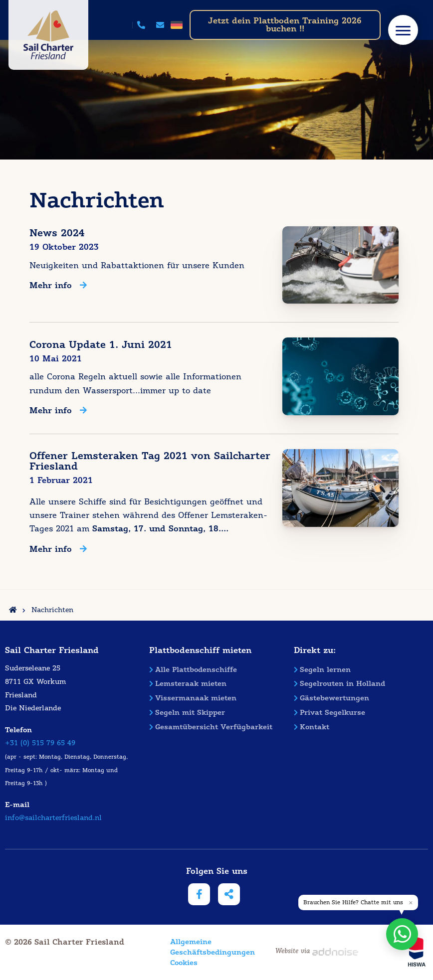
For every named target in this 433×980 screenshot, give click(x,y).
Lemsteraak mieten (188, 683)
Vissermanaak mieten (193, 698)
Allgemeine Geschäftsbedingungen (196, 947)
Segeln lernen (322, 669)
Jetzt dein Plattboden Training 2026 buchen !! (285, 25)
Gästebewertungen (331, 698)
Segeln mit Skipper (187, 712)
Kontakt (312, 727)
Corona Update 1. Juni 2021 (101, 345)
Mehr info (58, 286)
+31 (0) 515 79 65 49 (40, 743)
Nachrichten (52, 610)
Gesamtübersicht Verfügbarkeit (211, 727)
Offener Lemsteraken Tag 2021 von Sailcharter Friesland (150, 461)
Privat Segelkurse (329, 712)
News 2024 (57, 233)
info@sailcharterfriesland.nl (53, 818)
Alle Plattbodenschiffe (193, 669)
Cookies (184, 963)
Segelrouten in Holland (339, 683)
